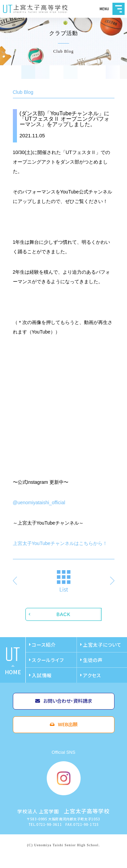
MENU (119, 9)
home (13, 672)
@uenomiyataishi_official (39, 503)
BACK (63, 614)
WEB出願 (68, 724)
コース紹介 (44, 645)
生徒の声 (93, 660)
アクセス (92, 675)
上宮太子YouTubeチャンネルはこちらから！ (60, 543)
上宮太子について (102, 645)
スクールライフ (48, 660)
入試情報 (42, 675)
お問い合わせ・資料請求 (68, 701)
